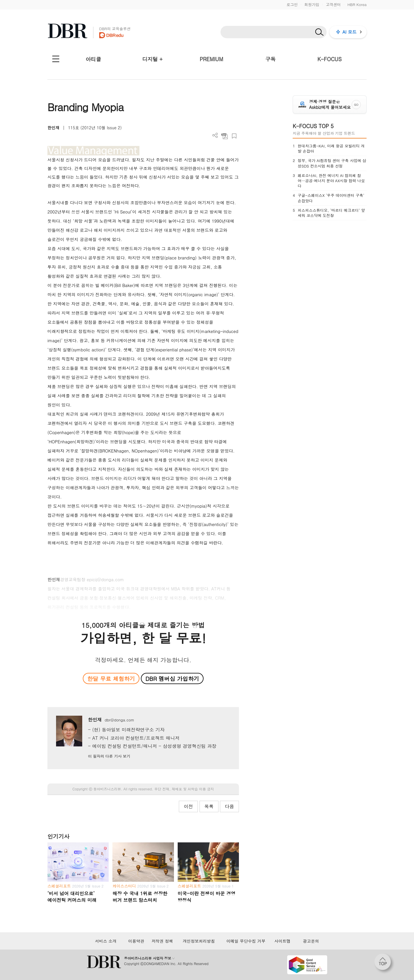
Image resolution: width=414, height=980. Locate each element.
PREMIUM (212, 59)
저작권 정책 (162, 941)
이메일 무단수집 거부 (246, 941)
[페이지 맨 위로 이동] (384, 964)
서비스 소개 (106, 941)
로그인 (292, 4)
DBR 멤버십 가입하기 (172, 678)
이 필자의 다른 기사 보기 (109, 756)
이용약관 (136, 941)
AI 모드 (349, 32)
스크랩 (234, 136)
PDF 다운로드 (225, 136)
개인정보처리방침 (199, 941)
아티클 (93, 59)
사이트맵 (282, 941)
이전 (188, 806)
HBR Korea (357, 4)
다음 (229, 806)
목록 (209, 806)
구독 (271, 59)
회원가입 (312, 4)
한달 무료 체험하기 (111, 678)
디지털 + (153, 59)
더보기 (215, 135)
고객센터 (333, 4)
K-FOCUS (329, 59)
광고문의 (311, 941)
